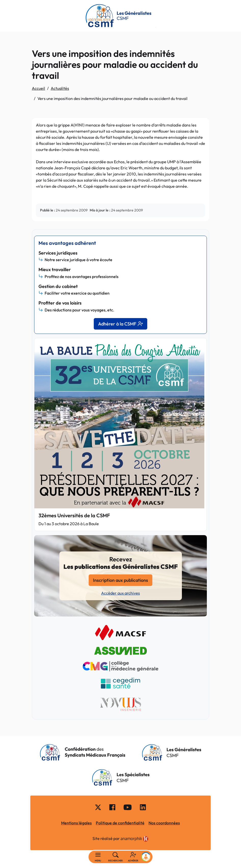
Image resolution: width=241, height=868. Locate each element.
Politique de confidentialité (120, 823)
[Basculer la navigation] (98, 857)
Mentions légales (76, 823)
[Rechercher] (116, 857)
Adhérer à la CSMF (120, 324)
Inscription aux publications (120, 580)
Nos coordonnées (164, 823)
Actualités (60, 88)
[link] (135, 839)
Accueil (38, 88)
